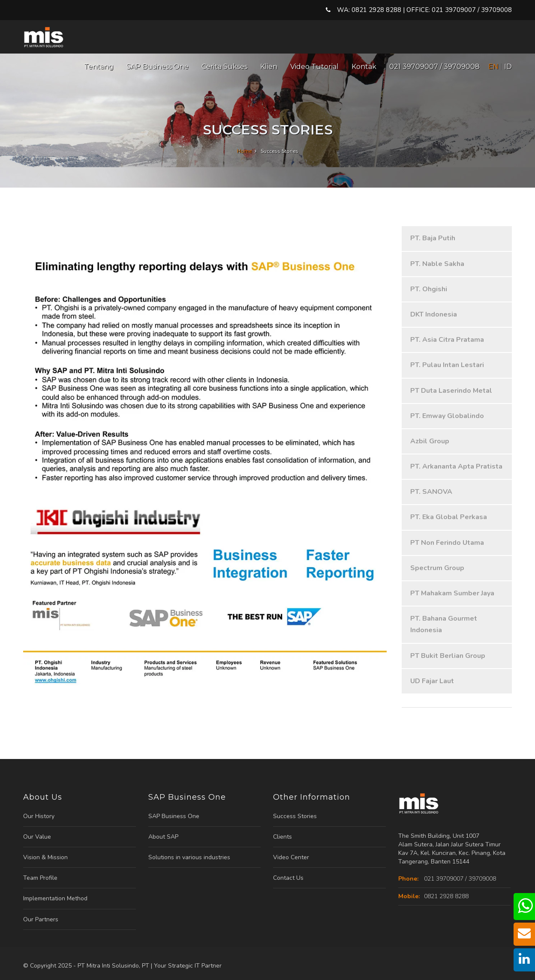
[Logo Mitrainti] (44, 33)
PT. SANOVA (431, 492)
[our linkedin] (524, 961)
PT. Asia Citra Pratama (447, 340)
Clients (283, 837)
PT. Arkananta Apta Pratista (456, 466)
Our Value (37, 837)
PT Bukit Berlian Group (448, 656)
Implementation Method (55, 898)
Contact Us (288, 878)
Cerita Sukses (224, 67)
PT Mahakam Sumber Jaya (452, 593)
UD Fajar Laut (432, 681)
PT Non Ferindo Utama (447, 543)
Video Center (291, 857)
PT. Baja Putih (433, 238)
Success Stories (295, 816)
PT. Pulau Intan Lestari (447, 365)
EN (493, 67)
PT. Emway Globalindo (447, 416)
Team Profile (40, 878)
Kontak (364, 67)
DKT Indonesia (434, 314)
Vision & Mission (45, 857)
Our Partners (41, 919)
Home (245, 151)
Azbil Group (430, 441)
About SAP (163, 837)
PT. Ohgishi (429, 289)
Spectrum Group (437, 568)
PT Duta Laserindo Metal (451, 391)
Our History (39, 816)
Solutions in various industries (189, 857)
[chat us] (525, 910)
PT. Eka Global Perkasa (449, 517)
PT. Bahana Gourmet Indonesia (444, 624)
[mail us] (524, 935)
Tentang (99, 67)
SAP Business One (158, 67)
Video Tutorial (314, 67)
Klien (269, 67)
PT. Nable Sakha (437, 264)
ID (508, 67)
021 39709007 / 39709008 (434, 67)
